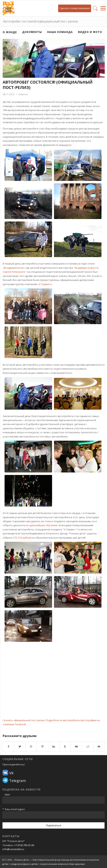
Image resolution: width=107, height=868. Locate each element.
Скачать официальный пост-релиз (24, 720)
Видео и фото (90, 32)
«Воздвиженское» (13, 268)
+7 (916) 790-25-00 (24, 845)
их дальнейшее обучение (42, 525)
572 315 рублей (22, 538)
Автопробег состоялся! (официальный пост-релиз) (40, 21)
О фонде (10, 32)
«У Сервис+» (45, 284)
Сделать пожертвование (75, 8)
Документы (32, 32)
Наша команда (60, 32)
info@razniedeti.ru (13, 849)
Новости (23, 94)
